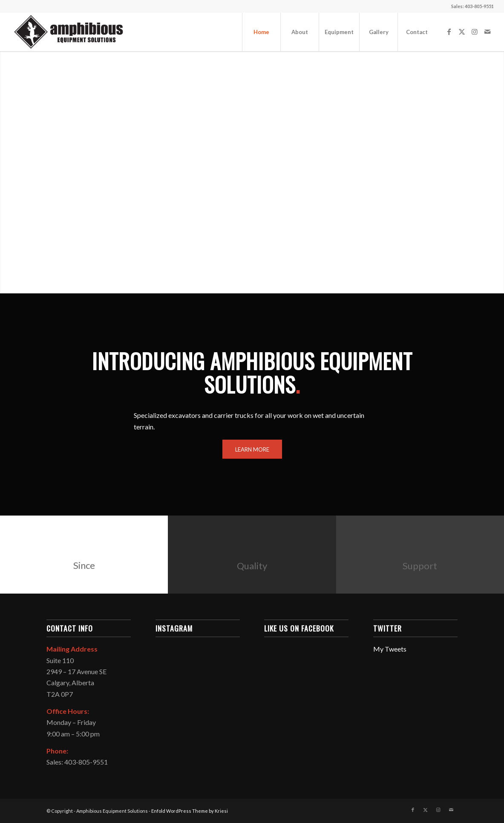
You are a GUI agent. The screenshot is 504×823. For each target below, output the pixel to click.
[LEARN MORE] (252, 449)
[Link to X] (462, 32)
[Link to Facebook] (449, 32)
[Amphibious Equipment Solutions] (68, 32)
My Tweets (390, 649)
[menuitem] (261, 32)
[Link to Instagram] (475, 32)
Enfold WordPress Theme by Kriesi (190, 811)
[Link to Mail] (487, 32)
